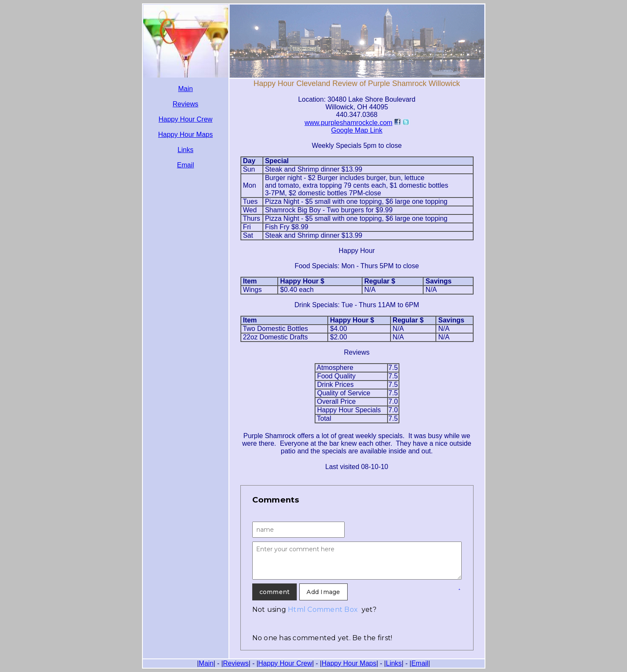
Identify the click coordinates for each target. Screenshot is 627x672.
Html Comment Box (323, 610)
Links (185, 150)
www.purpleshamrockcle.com (348, 123)
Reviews (185, 104)
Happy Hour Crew (185, 119)
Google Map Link (357, 130)
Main (185, 89)
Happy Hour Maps (185, 135)
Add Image (323, 592)
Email (185, 165)
